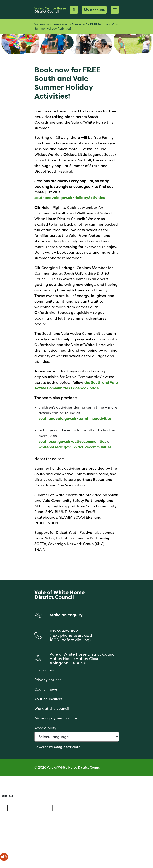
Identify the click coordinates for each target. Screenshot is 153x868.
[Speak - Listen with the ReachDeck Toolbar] (4, 857)
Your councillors (48, 699)
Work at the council (52, 709)
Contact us (44, 670)
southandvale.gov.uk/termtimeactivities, (76, 419)
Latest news (61, 24)
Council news (46, 689)
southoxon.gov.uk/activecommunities (72, 441)
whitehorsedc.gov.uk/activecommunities (75, 447)
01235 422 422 (64, 631)
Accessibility (45, 728)
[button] (115, 10)
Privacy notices (48, 680)
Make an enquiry (66, 615)
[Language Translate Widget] (77, 737)
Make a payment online (56, 718)
